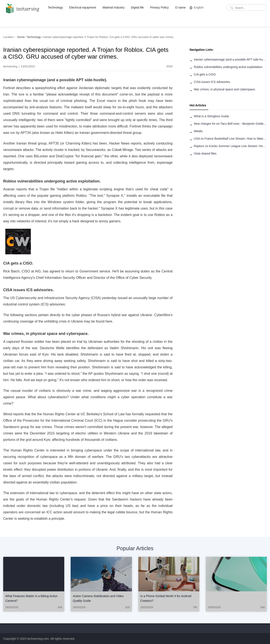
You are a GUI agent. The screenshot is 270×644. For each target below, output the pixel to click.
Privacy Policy (159, 7)
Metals (198, 131)
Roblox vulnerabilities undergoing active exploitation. (228, 67)
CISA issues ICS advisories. (212, 82)
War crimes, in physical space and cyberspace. (225, 89)
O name (180, 7)
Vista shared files (205, 153)
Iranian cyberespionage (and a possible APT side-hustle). (230, 59)
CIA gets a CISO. (205, 74)
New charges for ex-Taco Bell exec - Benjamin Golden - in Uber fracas (230, 124)
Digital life (137, 7)
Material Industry (114, 7)
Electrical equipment (83, 7)
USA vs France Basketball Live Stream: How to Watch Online (230, 139)
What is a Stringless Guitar (211, 116)
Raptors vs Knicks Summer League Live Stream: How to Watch (230, 146)
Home (21, 37)
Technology (55, 7)
